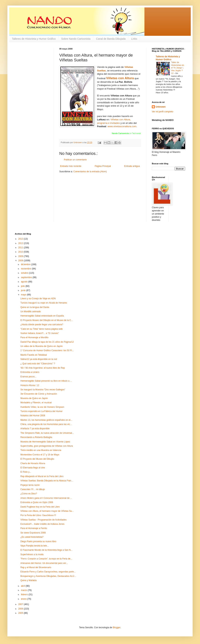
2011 (21, 248)
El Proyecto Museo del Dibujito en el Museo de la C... (47, 320)
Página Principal (103, 166)
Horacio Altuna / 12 (30, 385)
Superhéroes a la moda (32, 554)
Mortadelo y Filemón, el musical (36, 403)
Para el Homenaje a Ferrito (34, 528)
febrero (25, 594)
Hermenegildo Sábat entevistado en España (42, 316)
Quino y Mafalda (28, 580)
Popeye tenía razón (30, 485)
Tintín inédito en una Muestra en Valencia (41, 450)
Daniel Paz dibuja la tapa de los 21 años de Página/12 (47, 342)
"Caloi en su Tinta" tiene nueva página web (41, 329)
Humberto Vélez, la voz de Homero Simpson (42, 407)
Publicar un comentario (75, 160)
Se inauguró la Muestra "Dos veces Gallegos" (43, 390)
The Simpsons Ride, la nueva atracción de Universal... (47, 433)
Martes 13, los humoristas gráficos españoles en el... (46, 420)
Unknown (161, 107)
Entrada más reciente (71, 166)
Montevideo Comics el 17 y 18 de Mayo (40, 455)
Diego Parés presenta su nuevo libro (38, 541)
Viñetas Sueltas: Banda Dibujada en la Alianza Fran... (47, 481)
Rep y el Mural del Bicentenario (36, 567)
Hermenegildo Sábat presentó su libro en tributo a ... (46, 381)
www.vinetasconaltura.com (122, 126)
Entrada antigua (132, 166)
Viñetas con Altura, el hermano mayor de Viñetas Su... (47, 511)
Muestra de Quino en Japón (34, 398)
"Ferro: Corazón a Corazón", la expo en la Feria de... (46, 559)
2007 (21, 604)
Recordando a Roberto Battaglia (36, 437)
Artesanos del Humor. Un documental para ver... (44, 563)
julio (23, 286)
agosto (25, 282)
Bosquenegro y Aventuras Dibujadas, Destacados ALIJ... (48, 576)
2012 (21, 243)
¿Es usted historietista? (32, 537)
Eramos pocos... (28, 377)
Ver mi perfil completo (162, 112)
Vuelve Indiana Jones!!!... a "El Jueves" (40, 333)
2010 (21, 252)
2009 (21, 256)
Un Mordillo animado (31, 312)
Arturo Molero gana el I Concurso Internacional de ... (46, 498)
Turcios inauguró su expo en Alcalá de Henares (44, 303)
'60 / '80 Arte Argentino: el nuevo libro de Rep (43, 368)
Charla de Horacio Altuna (33, 463)
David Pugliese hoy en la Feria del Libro (40, 507)
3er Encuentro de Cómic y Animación (39, 394)
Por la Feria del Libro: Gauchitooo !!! (38, 515)
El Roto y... (26, 472)
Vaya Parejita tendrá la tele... (35, 546)
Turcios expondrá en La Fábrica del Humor (41, 411)
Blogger (117, 627)
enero (24, 599)
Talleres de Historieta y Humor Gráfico (34, 39)
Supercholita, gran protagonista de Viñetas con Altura (47, 446)
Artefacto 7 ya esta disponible (35, 429)
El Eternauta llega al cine (33, 468)
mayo (24, 295)
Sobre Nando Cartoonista (76, 39)
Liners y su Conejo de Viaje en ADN (38, 299)
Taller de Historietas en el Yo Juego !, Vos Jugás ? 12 (178, 68)
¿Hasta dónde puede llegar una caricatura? (42, 325)
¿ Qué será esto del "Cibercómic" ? (38, 364)
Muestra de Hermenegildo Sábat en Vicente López (45, 442)
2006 (21, 609)
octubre (25, 273)
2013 (21, 239)
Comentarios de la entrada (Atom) (90, 172)
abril (23, 586)
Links (134, 39)
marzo (24, 590)
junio (24, 290)
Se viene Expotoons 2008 (33, 533)
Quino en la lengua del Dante (35, 307)
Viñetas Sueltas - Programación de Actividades (43, 520)
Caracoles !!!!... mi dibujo (33, 489)
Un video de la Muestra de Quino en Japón (41, 346)
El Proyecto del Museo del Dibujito (37, 459)
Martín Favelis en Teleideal (34, 355)
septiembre (27, 277)
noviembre (26, 269)
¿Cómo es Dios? (29, 494)
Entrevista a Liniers (30, 372)
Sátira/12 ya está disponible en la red (39, 359)
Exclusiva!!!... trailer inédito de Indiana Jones (42, 524)
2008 (21, 261)
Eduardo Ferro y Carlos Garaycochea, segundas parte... (48, 572)
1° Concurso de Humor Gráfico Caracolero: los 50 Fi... (47, 350)
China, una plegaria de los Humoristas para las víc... (46, 424)
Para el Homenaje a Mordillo (34, 337)
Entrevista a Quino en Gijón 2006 (37, 502)
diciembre (26, 264)
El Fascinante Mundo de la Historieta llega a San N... (46, 550)
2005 (21, 613)
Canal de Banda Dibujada (111, 39)
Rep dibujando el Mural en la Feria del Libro (42, 476)
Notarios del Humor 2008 (33, 416)
